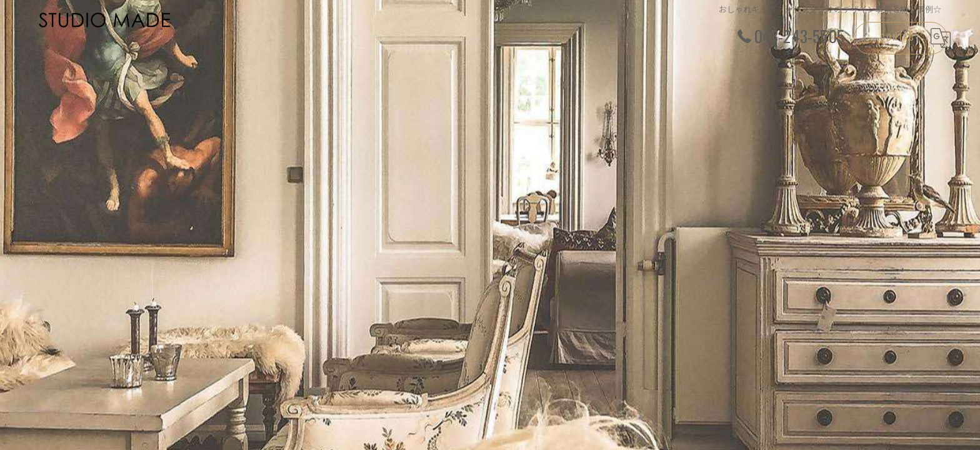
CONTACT (900, 37)
